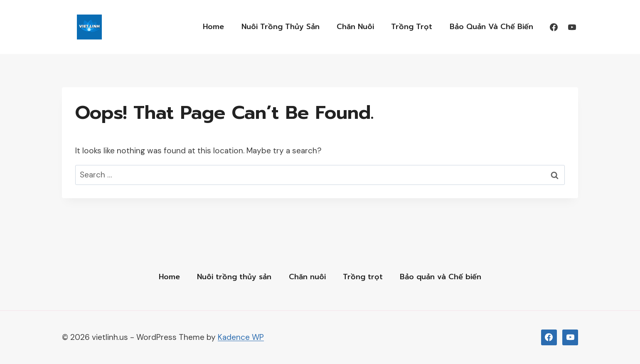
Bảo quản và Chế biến (491, 27)
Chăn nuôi (355, 27)
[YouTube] (572, 27)
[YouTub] (570, 337)
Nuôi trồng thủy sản (281, 27)
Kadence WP (241, 337)
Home (213, 27)
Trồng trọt (412, 27)
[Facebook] (554, 27)
